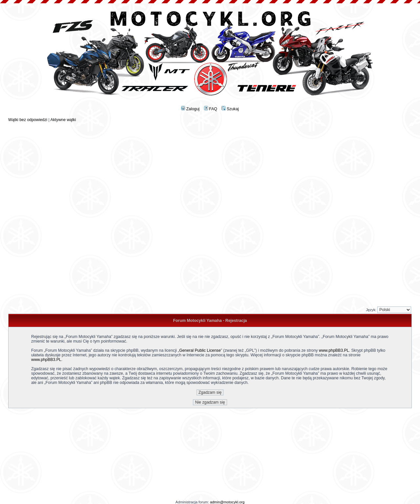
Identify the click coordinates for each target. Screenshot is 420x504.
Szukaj (230, 109)
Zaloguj (190, 109)
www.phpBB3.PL (334, 350)
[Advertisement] (210, 168)
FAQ (211, 109)
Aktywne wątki (63, 120)
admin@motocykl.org (227, 502)
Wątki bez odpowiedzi (28, 120)
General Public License (200, 350)
